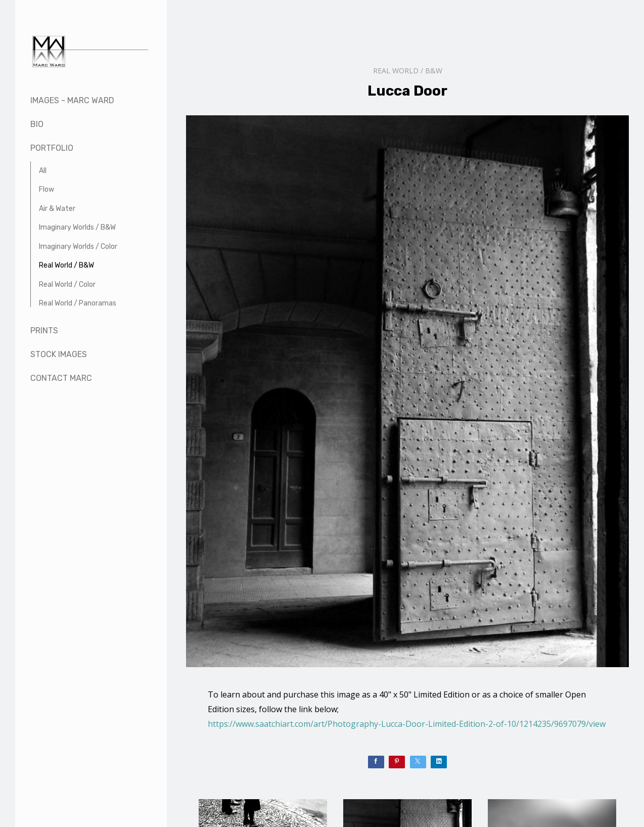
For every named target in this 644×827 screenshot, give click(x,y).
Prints (44, 331)
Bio (37, 124)
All (43, 171)
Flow (47, 189)
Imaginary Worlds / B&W (77, 227)
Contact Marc (61, 378)
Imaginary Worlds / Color (78, 247)
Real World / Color (67, 285)
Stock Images (59, 354)
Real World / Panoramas (78, 303)
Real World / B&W (66, 265)
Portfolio (52, 148)
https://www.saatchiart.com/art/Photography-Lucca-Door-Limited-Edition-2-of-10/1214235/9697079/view (407, 724)
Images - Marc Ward (72, 100)
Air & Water (57, 209)
